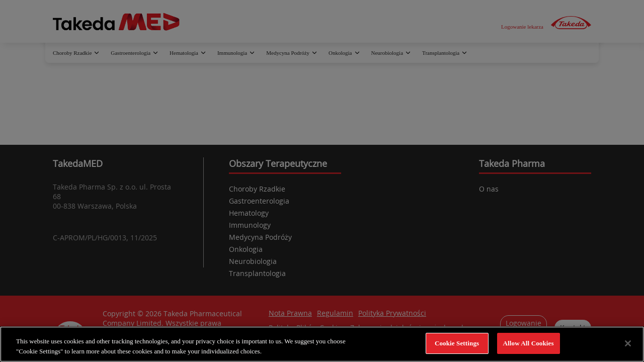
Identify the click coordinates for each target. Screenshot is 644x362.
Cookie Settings (457, 343)
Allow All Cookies (529, 343)
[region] (322, 344)
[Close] (628, 343)
